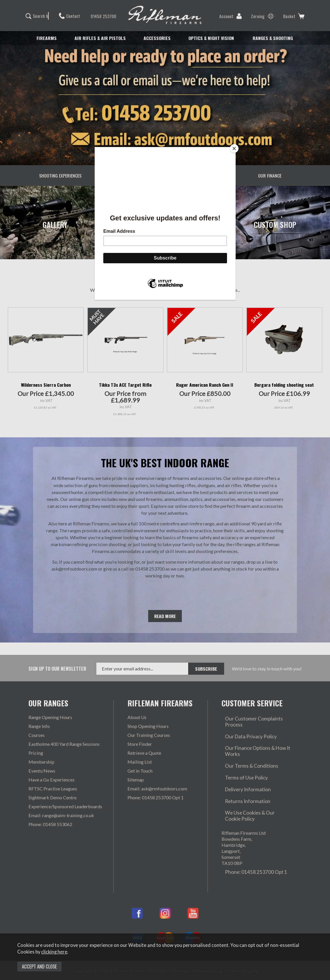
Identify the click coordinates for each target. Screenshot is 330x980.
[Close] (234, 148)
